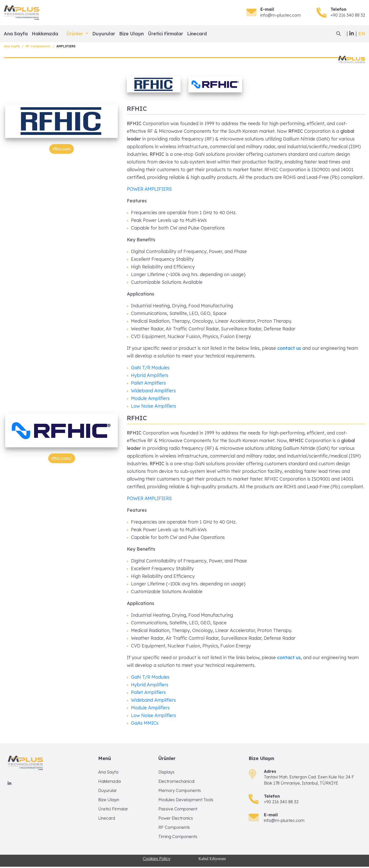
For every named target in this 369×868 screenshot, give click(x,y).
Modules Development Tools (186, 800)
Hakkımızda (45, 34)
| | (352, 33)
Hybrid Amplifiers (150, 375)
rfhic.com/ (62, 458)
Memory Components (180, 790)
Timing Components (178, 837)
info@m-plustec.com (281, 15)
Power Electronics (176, 818)
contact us (290, 348)
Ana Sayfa (16, 34)
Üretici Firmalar (165, 34)
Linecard (197, 34)
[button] (362, 34)
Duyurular (104, 34)
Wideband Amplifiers (153, 391)
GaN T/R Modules (150, 368)
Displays (166, 772)
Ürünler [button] (75, 34)
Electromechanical (176, 781)
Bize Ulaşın (131, 34)
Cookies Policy (157, 859)
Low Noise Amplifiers (153, 406)
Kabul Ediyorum (212, 859)
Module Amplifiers (150, 398)
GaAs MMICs (145, 723)
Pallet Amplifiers (148, 383)
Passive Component (178, 809)
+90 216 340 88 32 (348, 15)
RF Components (38, 46)
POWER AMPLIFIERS (149, 189)
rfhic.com (61, 149)
